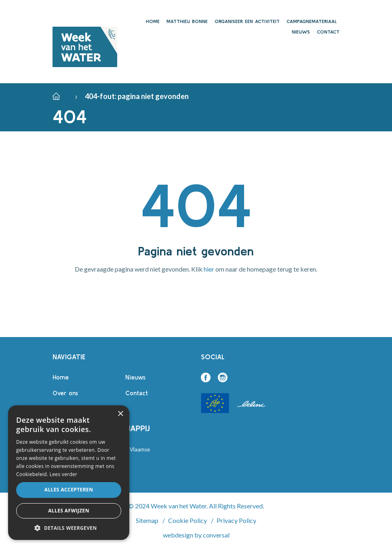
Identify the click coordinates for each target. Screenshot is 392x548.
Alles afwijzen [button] (69, 511)
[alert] (69, 473)
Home (153, 21)
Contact (328, 32)
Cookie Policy (188, 520)
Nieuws (301, 32)
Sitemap (147, 520)
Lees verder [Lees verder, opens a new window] (64, 474)
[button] (69, 528)
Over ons (65, 393)
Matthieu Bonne (187, 21)
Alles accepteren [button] (69, 490)
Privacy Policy (236, 520)
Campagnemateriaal (312, 21)
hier (209, 269)
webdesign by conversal (196, 535)
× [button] (120, 414)
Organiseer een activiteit (247, 21)
